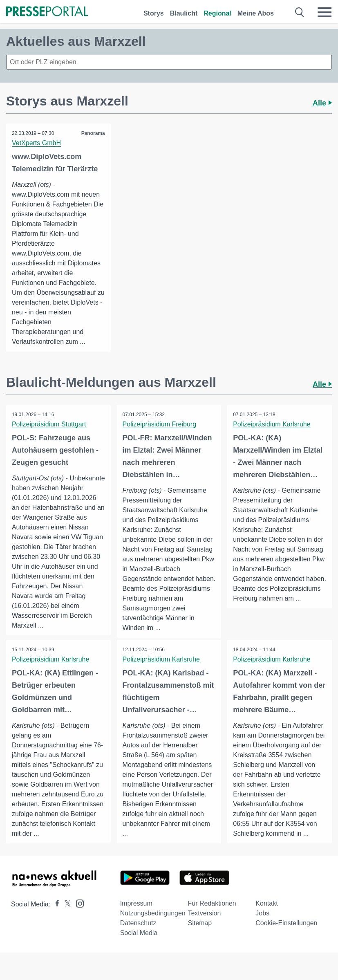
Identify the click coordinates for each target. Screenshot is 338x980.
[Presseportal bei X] (65, 912)
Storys (154, 13)
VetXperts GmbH (37, 143)
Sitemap (200, 931)
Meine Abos (256, 13)
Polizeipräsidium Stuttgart (49, 424)
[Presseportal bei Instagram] (77, 911)
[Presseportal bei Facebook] (55, 912)
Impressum (136, 911)
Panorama (93, 133)
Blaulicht (184, 13)
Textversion (204, 921)
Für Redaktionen (212, 911)
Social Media (139, 941)
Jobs (262, 921)
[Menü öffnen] (325, 12)
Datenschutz (138, 931)
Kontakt (266, 911)
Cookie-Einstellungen (286, 931)
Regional (217, 13)
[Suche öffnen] (300, 12)
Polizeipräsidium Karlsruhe (272, 424)
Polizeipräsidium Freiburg (160, 424)
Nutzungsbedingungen (153, 921)
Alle (322, 103)
